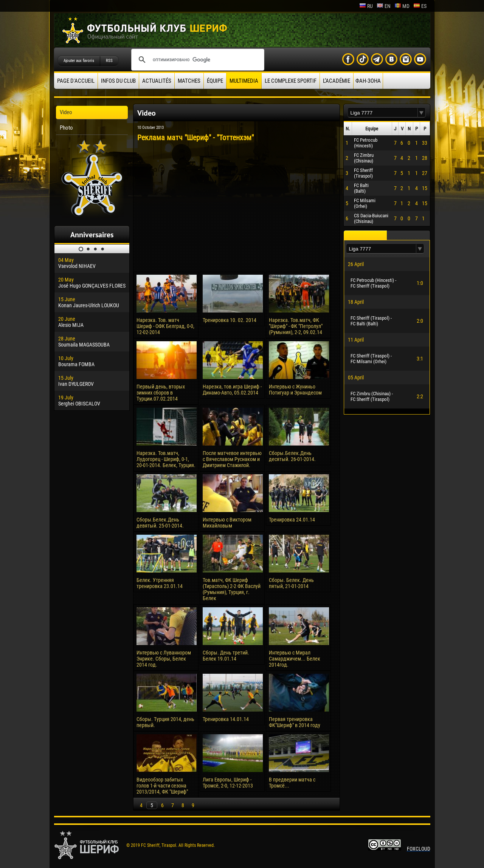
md (402, 6)
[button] (422, 113)
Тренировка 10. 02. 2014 (230, 320)
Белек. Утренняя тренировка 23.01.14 (160, 583)
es (420, 6)
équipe (215, 81)
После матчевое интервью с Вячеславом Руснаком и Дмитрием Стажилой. (232, 459)
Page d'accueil (76, 81)
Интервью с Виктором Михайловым (227, 523)
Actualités (157, 81)
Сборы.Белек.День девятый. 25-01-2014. (160, 523)
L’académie (337, 81)
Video (66, 112)
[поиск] (197, 60)
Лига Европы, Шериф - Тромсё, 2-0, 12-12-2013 (228, 783)
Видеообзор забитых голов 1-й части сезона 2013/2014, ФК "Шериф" (162, 786)
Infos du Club (118, 81)
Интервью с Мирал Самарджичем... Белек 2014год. (295, 659)
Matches (189, 81)
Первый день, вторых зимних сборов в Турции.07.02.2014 (161, 393)
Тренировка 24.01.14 (292, 520)
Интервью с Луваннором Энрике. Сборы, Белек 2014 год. (164, 659)
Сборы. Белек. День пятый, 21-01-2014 (291, 583)
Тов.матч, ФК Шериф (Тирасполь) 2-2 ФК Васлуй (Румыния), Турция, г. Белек (232, 589)
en (384, 6)
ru (366, 6)
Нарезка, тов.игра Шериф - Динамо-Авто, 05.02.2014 (232, 390)
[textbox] (383, 113)
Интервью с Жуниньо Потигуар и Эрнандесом (295, 390)
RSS (109, 61)
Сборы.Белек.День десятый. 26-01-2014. (292, 456)
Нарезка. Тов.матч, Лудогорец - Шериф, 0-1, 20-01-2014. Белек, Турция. (166, 459)
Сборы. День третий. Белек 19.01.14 (226, 656)
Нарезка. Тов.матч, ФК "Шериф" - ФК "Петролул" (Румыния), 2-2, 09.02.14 (296, 326)
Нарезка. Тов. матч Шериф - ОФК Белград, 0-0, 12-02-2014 (165, 326)
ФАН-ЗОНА (368, 81)
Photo (66, 128)
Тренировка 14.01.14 (226, 719)
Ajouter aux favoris (79, 61)
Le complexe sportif (291, 81)
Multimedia (244, 81)
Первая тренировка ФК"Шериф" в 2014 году (295, 722)
